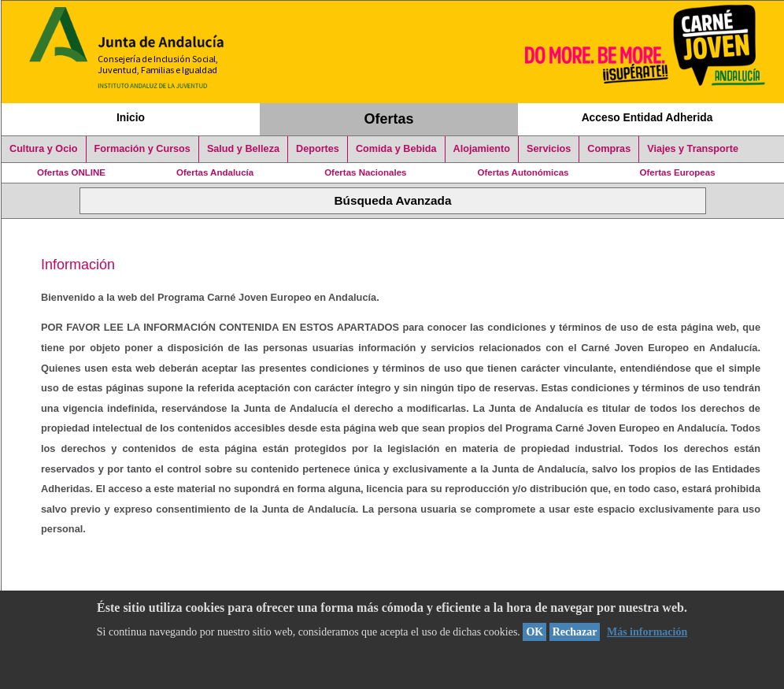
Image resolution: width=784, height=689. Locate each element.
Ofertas (389, 119)
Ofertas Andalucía (215, 172)
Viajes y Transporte (693, 149)
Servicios (549, 149)
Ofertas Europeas (678, 172)
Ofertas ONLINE (71, 172)
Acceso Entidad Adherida (647, 117)
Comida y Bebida (396, 149)
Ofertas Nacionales (365, 172)
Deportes (318, 149)
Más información (647, 632)
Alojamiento (482, 149)
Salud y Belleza (243, 149)
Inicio (131, 117)
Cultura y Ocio (44, 149)
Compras (609, 149)
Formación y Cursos (142, 149)
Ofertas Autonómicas (523, 172)
